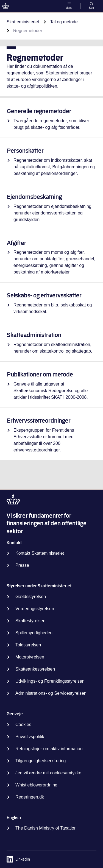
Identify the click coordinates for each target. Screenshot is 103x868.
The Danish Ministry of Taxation (46, 828)
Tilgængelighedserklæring (41, 761)
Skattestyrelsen (30, 621)
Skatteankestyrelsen (35, 669)
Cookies (23, 725)
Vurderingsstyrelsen (35, 609)
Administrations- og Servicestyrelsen (51, 693)
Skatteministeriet (23, 22)
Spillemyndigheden (34, 633)
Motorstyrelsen (30, 657)
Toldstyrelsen (28, 645)
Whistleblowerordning (36, 785)
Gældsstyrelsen (31, 597)
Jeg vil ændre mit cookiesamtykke (48, 773)
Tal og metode (64, 22)
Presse (22, 565)
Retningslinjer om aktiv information (49, 749)
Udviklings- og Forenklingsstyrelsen (50, 681)
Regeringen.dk (30, 797)
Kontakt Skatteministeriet (40, 553)
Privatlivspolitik (30, 737)
